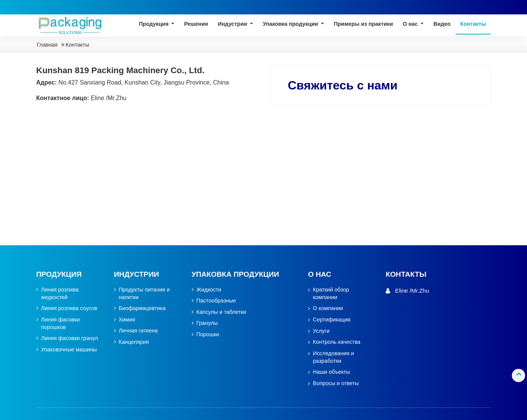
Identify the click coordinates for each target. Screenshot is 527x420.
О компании (328, 308)
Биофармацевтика (142, 308)
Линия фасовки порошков (60, 324)
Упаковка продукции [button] (291, 24)
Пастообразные (216, 301)
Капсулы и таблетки (221, 312)
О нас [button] (411, 24)
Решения (196, 24)
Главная (47, 45)
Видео (442, 24)
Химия (127, 320)
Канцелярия (134, 342)
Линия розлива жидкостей (60, 294)
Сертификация (332, 320)
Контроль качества (337, 342)
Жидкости (209, 290)
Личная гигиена (138, 331)
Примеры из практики (363, 24)
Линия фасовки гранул (70, 339)
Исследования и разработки (334, 357)
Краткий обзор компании (331, 294)
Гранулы (207, 324)
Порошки (208, 335)
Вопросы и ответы (336, 383)
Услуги (321, 331)
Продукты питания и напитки (144, 294)
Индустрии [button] (233, 24)
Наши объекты (332, 372)
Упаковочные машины (69, 350)
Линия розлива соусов (69, 308)
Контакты (473, 24)
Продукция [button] (154, 24)
